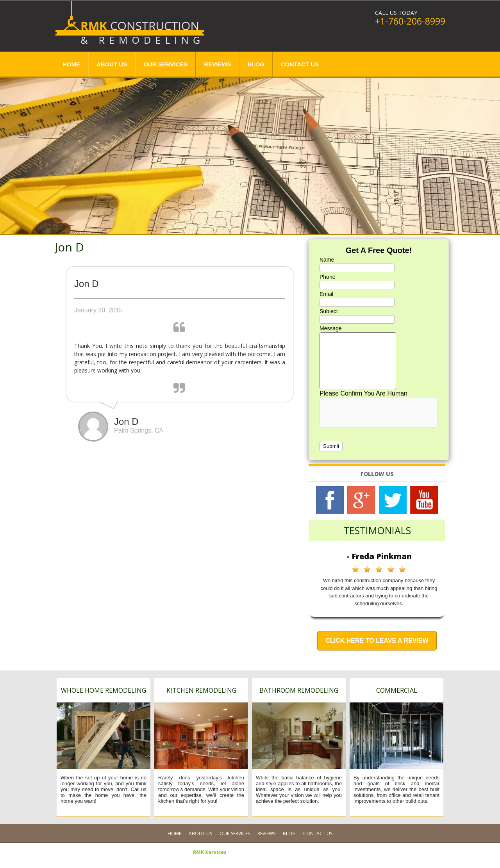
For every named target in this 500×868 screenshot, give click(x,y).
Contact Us (300, 64)
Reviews (217, 64)
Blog (256, 64)
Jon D (69, 247)
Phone (327, 277)
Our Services (165, 64)
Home (71, 64)
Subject (329, 311)
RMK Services (210, 852)
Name (327, 260)
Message (331, 328)
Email (326, 294)
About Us (112, 64)
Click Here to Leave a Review (377, 641)
